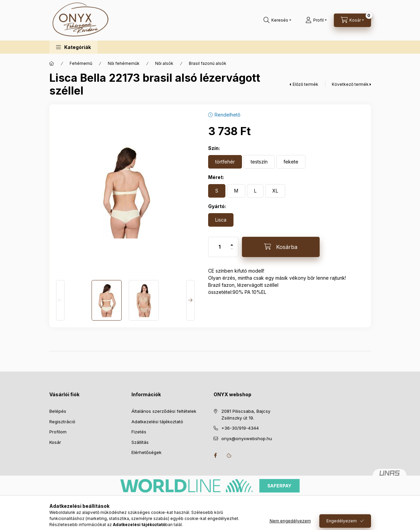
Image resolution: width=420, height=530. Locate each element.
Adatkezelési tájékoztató (157, 422)
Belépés (58, 411)
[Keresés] (277, 20)
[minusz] (232, 252)
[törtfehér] (225, 162)
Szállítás (140, 442)
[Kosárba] (281, 247)
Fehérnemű (81, 63)
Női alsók (164, 63)
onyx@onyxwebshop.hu (247, 438)
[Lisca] (221, 220)
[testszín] (259, 162)
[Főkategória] (52, 64)
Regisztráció (62, 422)
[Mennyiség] (220, 247)
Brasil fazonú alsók (208, 63)
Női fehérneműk (124, 63)
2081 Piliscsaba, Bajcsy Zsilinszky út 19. (246, 414)
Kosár (55, 442)
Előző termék (305, 84)
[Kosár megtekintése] (352, 20)
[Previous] (60, 300)
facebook (216, 455)
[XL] (275, 191)
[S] (217, 191)
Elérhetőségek (146, 452)
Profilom (58, 432)
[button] (73, 47)
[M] (236, 191)
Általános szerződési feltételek (164, 411)
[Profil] (316, 20)
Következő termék (350, 84)
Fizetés (139, 432)
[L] (255, 191)
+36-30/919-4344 (240, 428)
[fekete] (291, 162)
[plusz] (232, 242)
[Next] (190, 300)
